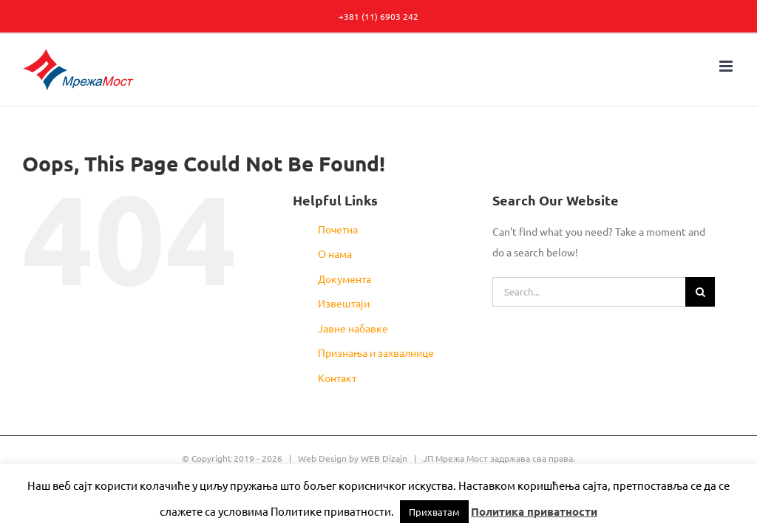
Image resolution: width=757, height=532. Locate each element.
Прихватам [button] (434, 512)
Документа (344, 279)
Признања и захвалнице (376, 352)
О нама (335, 253)
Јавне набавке (353, 328)
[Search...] (589, 292)
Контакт (337, 378)
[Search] (700, 292)
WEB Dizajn (384, 458)
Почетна (338, 229)
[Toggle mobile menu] (727, 66)
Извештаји (344, 303)
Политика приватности (534, 511)
